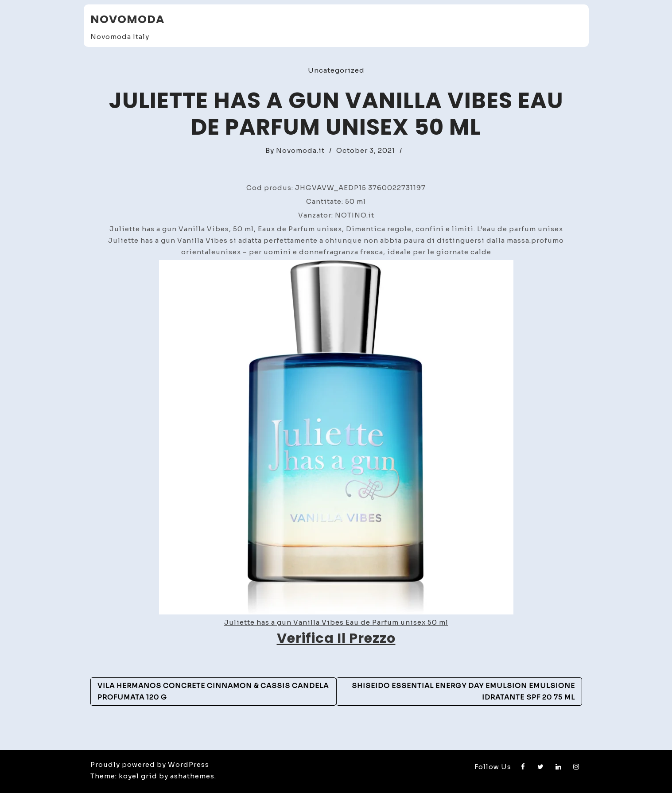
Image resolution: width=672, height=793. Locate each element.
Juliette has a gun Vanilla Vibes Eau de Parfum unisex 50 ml (336, 622)
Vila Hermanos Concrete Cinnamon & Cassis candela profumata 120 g (213, 691)
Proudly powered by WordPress (150, 764)
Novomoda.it (300, 150)
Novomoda (127, 19)
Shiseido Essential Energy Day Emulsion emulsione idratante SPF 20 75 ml (463, 691)
